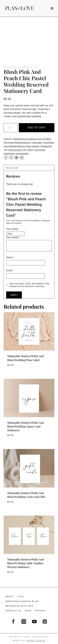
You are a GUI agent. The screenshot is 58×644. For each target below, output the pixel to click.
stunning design (22, 153)
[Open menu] (51, 8)
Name (10, 257)
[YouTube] (34, 622)
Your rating (13, 229)
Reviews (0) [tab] (12, 168)
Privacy (41, 611)
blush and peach (15, 150)
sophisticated (9, 153)
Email (10, 270)
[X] (11, 158)
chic (24, 150)
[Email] (22, 158)
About (10, 596)
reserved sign (40, 150)
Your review (13, 237)
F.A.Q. (21, 596)
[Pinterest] (16, 158)
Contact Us (13, 611)
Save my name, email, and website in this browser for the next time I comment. (29, 285)
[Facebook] (6, 158)
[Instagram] (24, 622)
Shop (28, 611)
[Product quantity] (11, 128)
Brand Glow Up (36, 640)
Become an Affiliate (19, 606)
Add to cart (37, 128)
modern (30, 150)
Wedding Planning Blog (22, 601)
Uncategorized (46, 146)
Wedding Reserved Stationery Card (21, 67)
